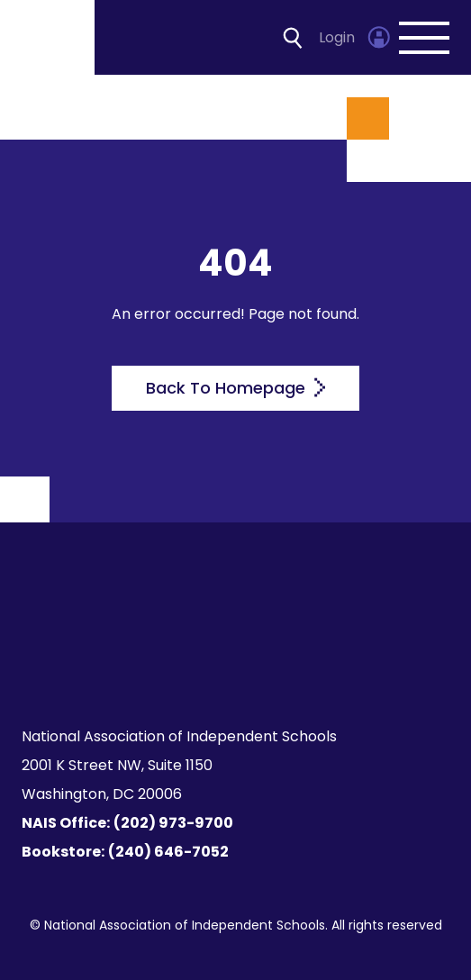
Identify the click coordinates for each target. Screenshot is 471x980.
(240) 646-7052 (168, 852)
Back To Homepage (235, 388)
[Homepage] (49, 37)
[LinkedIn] (246, 668)
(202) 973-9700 (173, 823)
